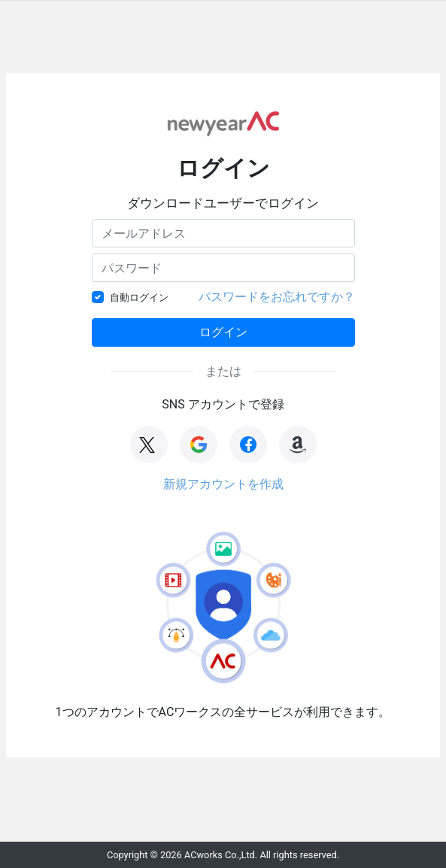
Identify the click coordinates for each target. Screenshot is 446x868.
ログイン (223, 332)
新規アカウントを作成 (223, 484)
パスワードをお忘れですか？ (277, 297)
